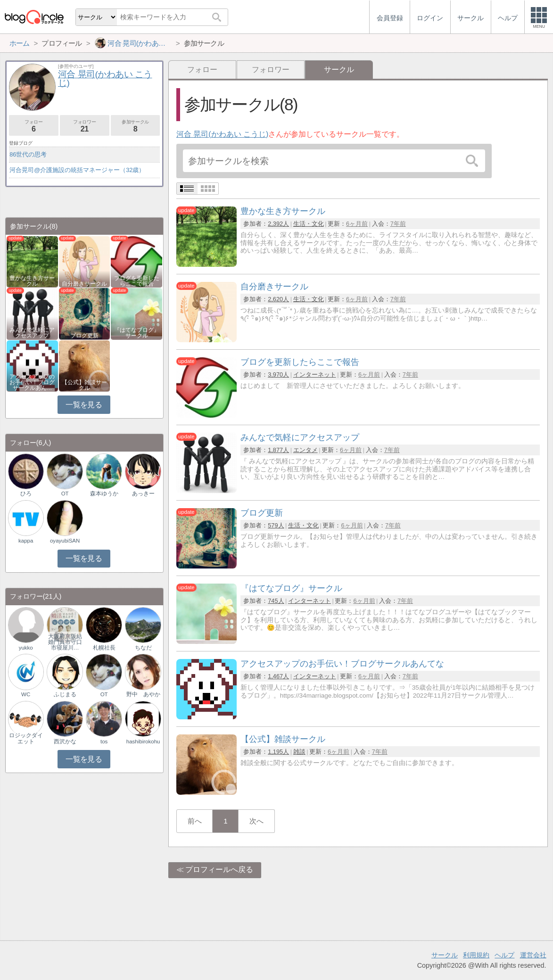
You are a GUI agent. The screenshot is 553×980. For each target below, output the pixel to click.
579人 (276, 525)
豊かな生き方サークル (32, 281)
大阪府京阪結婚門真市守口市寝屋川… (65, 642)
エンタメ (305, 450)
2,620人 (278, 299)
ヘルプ (504, 955)
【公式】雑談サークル (84, 385)
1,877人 (278, 450)
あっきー (143, 494)
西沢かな (65, 741)
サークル (445, 955)
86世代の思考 (28, 154)
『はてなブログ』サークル (137, 333)
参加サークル (136, 126)
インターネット (315, 375)
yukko (26, 648)
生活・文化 (309, 224)
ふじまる (65, 694)
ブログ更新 (84, 336)
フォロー (202, 70)
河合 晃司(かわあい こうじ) (223, 134)
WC (26, 694)
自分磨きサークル (84, 284)
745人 (276, 601)
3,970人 (278, 375)
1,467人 (278, 676)
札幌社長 (104, 648)
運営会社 (533, 955)
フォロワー (271, 70)
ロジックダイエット (26, 738)
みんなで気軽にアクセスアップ (32, 333)
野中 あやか (143, 694)
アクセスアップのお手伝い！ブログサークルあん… (32, 382)
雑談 (299, 752)
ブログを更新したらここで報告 (137, 281)
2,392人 (278, 224)
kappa (26, 541)
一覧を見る (84, 405)
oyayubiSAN (65, 541)
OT (65, 494)
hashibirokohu (143, 741)
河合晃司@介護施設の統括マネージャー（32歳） (77, 170)
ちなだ (143, 648)
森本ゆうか (104, 494)
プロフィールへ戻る (219, 869)
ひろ (26, 494)
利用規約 (476, 955)
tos (104, 741)
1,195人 (278, 752)
